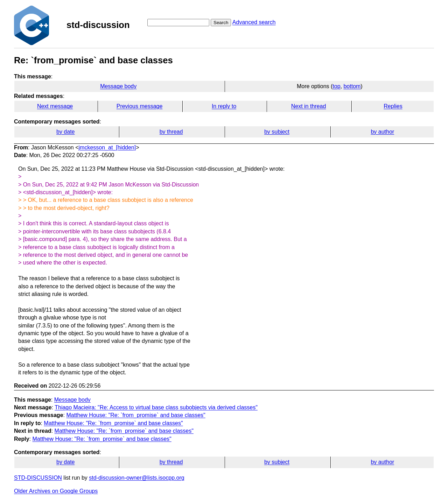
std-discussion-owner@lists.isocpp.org (136, 478)
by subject (277, 132)
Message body (118, 86)
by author (382, 132)
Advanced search (254, 22)
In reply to (224, 106)
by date (65, 132)
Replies (393, 106)
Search (221, 23)
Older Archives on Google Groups (56, 491)
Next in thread (309, 106)
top (336, 86)
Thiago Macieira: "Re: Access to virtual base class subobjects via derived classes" (156, 407)
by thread (171, 132)
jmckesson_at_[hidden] (107, 147)
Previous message (140, 106)
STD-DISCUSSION (38, 478)
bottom (352, 86)
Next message (55, 106)
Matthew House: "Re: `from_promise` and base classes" (136, 415)
